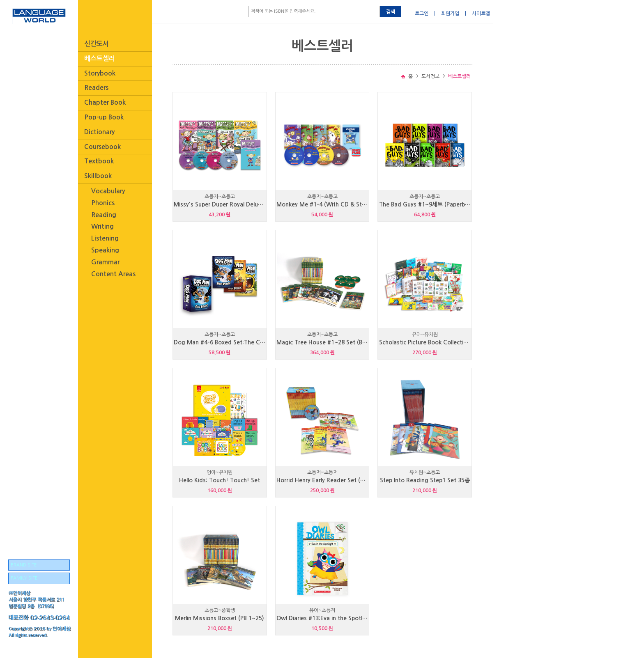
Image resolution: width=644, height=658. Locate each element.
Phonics (103, 203)
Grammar (105, 262)
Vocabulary (108, 191)
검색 (391, 12)
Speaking (105, 250)
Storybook (100, 73)
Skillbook (98, 176)
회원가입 (450, 14)
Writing (102, 226)
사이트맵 (481, 14)
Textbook (99, 161)
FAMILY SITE (24, 578)
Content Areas (113, 274)
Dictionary (99, 132)
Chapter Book (105, 102)
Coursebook (102, 147)
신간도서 (97, 44)
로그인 (422, 14)
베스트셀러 (100, 58)
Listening (105, 238)
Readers (96, 88)
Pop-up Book (104, 117)
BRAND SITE (24, 565)
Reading (104, 215)
